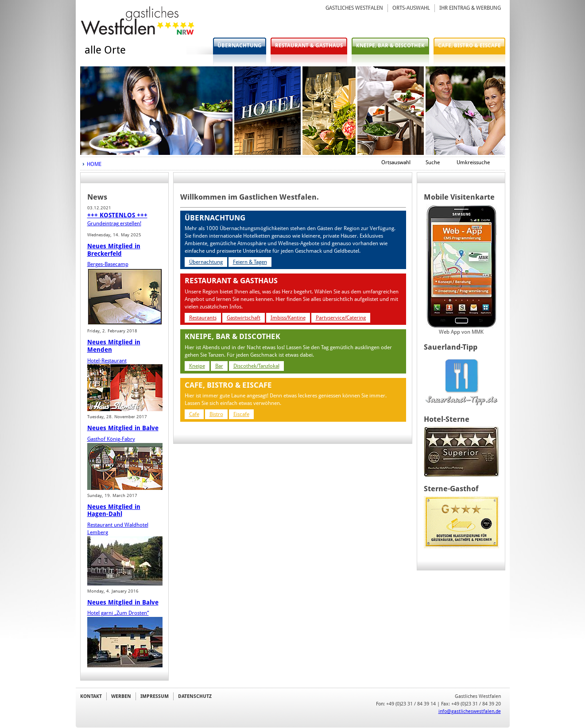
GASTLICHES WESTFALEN (354, 8)
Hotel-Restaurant (107, 361)
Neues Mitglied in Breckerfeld (114, 250)
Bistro (216, 414)
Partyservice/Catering (341, 318)
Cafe (194, 414)
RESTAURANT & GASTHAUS (309, 46)
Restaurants (203, 318)
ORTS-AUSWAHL (411, 8)
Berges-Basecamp (108, 264)
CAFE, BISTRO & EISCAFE (469, 46)
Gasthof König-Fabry (111, 439)
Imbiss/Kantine (288, 318)
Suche (433, 162)
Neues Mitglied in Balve (123, 428)
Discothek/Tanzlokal (256, 366)
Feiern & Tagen (250, 262)
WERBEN (121, 696)
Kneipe (197, 366)
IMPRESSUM (155, 696)
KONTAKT (91, 696)
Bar (219, 366)
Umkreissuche (473, 162)
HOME (94, 164)
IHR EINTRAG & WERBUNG (470, 8)
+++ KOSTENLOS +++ (117, 215)
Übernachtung (206, 262)
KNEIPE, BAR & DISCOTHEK (390, 46)
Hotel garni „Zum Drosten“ (118, 613)
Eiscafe (241, 414)
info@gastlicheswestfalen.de (470, 711)
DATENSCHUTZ (195, 696)
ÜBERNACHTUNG (240, 46)
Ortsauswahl (396, 162)
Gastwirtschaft (244, 318)
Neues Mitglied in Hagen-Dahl (114, 510)
